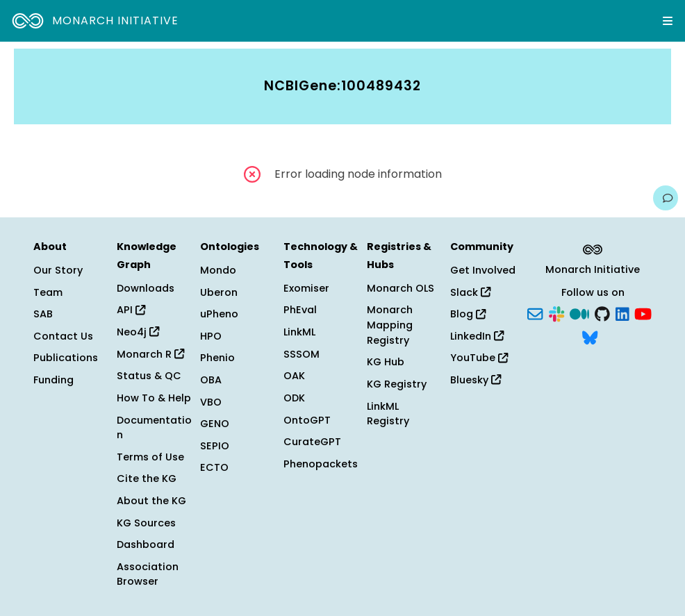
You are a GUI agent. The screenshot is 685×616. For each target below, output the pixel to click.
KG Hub (386, 362)
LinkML (299, 332)
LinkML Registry (388, 414)
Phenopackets (321, 464)
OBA (211, 380)
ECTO (214, 467)
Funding (53, 380)
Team (48, 292)
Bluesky (476, 380)
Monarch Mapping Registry (390, 325)
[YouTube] (643, 313)
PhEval (300, 310)
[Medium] (579, 313)
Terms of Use (150, 457)
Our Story (58, 270)
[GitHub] (602, 313)
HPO (211, 336)
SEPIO (215, 446)
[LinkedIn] (622, 313)
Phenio (217, 358)
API (131, 310)
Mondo (218, 270)
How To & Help (154, 398)
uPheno (219, 314)
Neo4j (138, 332)
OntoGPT (307, 420)
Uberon (219, 292)
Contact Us (63, 336)
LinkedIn (477, 336)
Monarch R (150, 354)
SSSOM (302, 354)
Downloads (146, 288)
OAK (294, 376)
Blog (468, 314)
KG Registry (397, 384)
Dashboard (146, 544)
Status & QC (149, 376)
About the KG (151, 501)
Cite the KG (147, 478)
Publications (66, 358)
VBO (211, 402)
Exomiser (306, 288)
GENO (215, 424)
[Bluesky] (590, 336)
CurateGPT (312, 442)
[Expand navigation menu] (668, 21)
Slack (470, 292)
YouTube (479, 358)
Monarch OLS (401, 288)
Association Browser (148, 574)
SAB (43, 314)
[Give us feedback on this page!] (666, 198)
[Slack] (556, 313)
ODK (294, 398)
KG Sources (146, 523)
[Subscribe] (535, 313)
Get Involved (483, 270)
